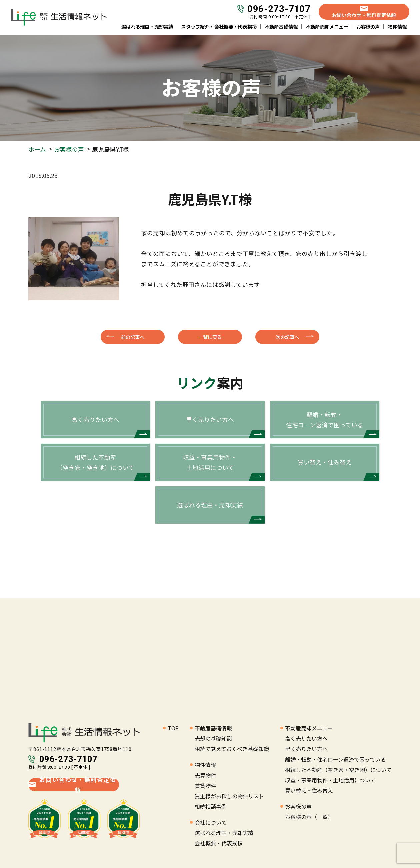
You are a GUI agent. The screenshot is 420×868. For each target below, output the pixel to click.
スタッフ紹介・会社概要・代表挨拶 (219, 26)
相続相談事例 (211, 806)
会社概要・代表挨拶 (219, 843)
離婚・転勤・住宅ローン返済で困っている (335, 759)
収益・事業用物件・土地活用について (330, 780)
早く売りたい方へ (306, 749)
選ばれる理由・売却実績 (147, 26)
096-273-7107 (279, 9)
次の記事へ (287, 337)
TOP (173, 728)
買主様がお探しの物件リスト (229, 796)
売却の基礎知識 (213, 738)
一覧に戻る (210, 337)
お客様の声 (368, 26)
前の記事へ (133, 337)
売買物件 (205, 775)
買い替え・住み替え (309, 790)
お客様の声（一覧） (309, 817)
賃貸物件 (205, 786)
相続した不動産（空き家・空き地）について (338, 770)
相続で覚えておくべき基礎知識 (232, 749)
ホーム (37, 149)
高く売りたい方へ (306, 738)
